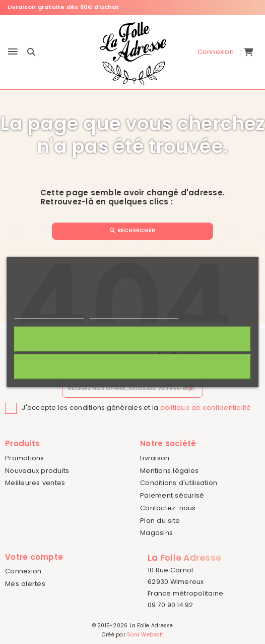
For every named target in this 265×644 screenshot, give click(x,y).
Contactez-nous (168, 508)
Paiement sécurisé (172, 495)
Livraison (155, 458)
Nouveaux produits (37, 471)
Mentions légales (169, 471)
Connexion (23, 571)
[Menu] (13, 52)
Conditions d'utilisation (179, 483)
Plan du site (160, 521)
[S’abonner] (189, 387)
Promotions (25, 458)
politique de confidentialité (206, 408)
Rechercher (132, 230)
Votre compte (34, 557)
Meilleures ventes (35, 483)
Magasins (156, 533)
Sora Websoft (145, 635)
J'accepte (133, 339)
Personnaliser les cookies (134, 314)
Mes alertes (25, 584)
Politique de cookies (49, 314)
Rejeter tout (132, 367)
